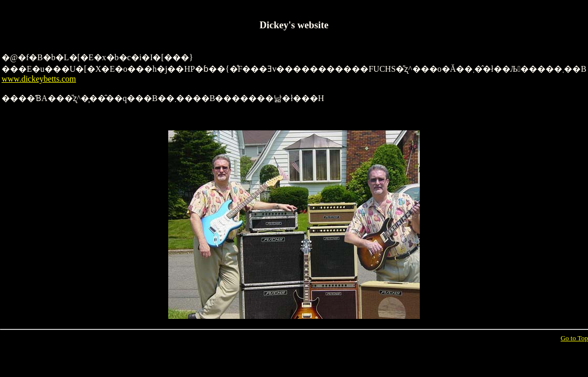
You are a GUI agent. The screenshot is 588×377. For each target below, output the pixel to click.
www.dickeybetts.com (39, 79)
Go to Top (574, 338)
